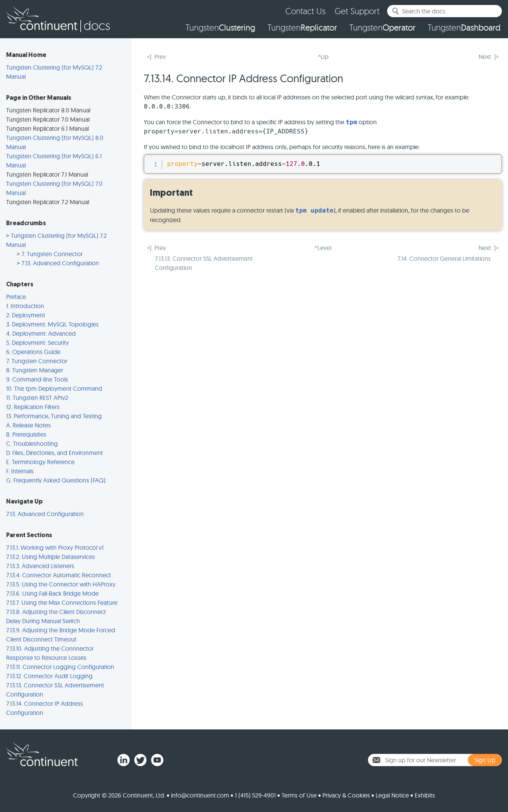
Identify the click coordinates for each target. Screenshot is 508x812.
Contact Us (305, 11)
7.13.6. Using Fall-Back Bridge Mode (52, 593)
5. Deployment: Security (37, 343)
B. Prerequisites (26, 434)
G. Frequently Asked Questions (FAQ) (56, 480)
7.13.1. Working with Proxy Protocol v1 (55, 547)
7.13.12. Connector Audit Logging (49, 676)
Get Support (357, 11)
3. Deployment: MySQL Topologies (52, 324)
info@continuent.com (200, 795)
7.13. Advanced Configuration (60, 263)
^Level (323, 248)
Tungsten (220, 28)
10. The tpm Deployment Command (54, 388)
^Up (323, 57)
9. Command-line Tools (37, 379)
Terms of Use (299, 795)
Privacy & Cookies (346, 795)
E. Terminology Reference (40, 462)
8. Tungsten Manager (35, 370)
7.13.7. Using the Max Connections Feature (62, 603)
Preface (16, 297)
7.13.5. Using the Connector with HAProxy (61, 584)
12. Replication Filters (33, 407)
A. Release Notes (28, 425)
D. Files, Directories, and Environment (55, 453)
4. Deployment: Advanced (41, 333)
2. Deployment (26, 315)
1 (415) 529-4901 (255, 795)
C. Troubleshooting (32, 443)
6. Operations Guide (33, 352)
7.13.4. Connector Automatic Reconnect (59, 575)
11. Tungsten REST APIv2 (37, 398)
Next (485, 57)
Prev (160, 57)
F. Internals (20, 471)
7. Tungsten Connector (52, 254)
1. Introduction (25, 306)
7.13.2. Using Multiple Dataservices (50, 557)
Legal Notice (392, 795)
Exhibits (425, 795)
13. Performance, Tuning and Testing (54, 416)
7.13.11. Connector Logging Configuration (60, 667)
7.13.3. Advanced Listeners (40, 566)
